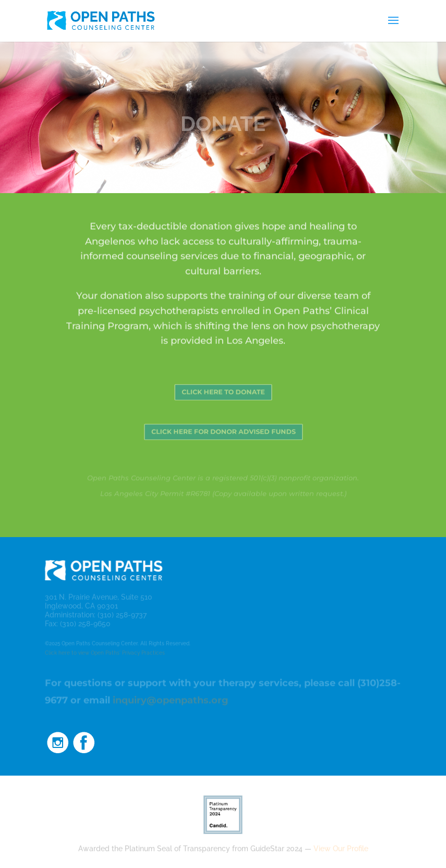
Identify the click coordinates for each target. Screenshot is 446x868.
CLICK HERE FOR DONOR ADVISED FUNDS (223, 432)
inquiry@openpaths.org (171, 701)
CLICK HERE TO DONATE (223, 392)
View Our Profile (341, 849)
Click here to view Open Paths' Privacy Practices (105, 653)
